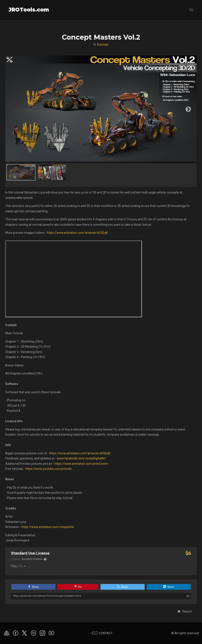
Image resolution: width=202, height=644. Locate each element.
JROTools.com (29, 10)
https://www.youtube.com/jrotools (49, 469)
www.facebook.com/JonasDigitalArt (81, 458)
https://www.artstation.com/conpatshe (48, 527)
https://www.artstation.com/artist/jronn (81, 464)
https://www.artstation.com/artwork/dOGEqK (77, 233)
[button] (184, 612)
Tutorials (102, 44)
